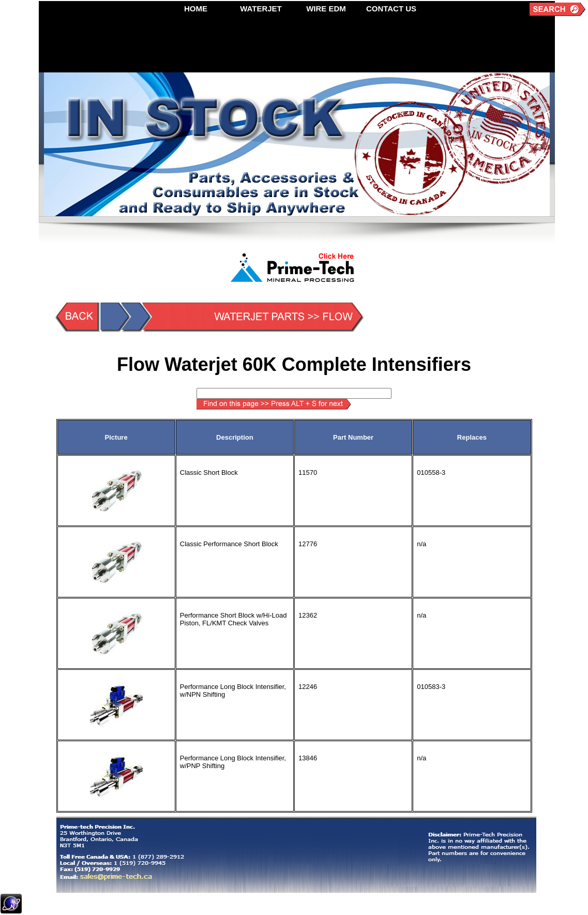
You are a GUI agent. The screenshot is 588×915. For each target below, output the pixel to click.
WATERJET (261, 9)
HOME (196, 9)
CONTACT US (391, 9)
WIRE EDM (326, 9)
